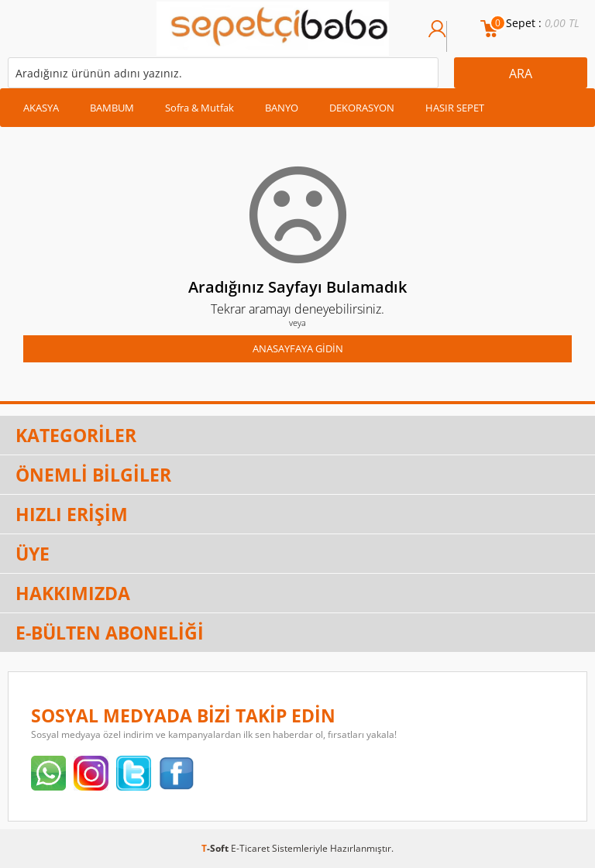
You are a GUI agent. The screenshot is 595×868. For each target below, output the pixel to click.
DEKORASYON (362, 108)
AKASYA (41, 108)
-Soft (216, 848)
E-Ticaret (250, 848)
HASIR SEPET (455, 108)
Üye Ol (456, 36)
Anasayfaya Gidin (298, 348)
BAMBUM (112, 108)
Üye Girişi (437, 36)
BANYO (282, 108)
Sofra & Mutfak (199, 108)
